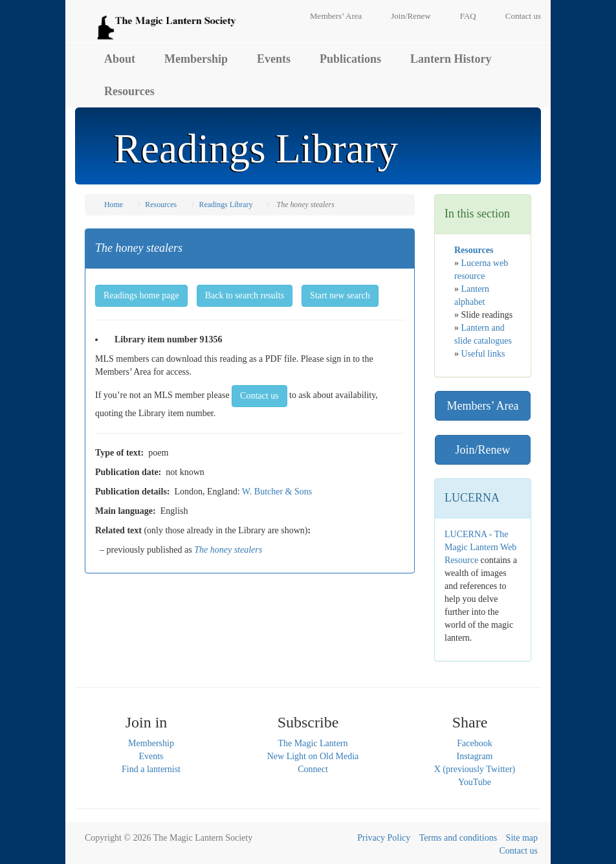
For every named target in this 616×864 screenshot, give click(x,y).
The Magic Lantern (313, 743)
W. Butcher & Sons (277, 492)
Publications (350, 59)
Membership (196, 59)
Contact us (523, 16)
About (120, 59)
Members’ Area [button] (482, 406)
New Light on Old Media (313, 756)
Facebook (474, 743)
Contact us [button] (259, 396)
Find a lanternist (151, 769)
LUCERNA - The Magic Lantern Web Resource (480, 547)
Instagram (475, 756)
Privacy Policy (384, 838)
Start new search (340, 295)
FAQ (468, 16)
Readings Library (225, 205)
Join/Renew (411, 16)
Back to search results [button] (245, 295)
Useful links (483, 354)
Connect (313, 769)
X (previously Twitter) (475, 769)
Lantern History (451, 59)
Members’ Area (336, 16)
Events (274, 59)
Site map (522, 838)
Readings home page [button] (141, 295)
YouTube (475, 782)
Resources (129, 91)
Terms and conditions (458, 838)
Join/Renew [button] (483, 450)
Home (114, 205)
